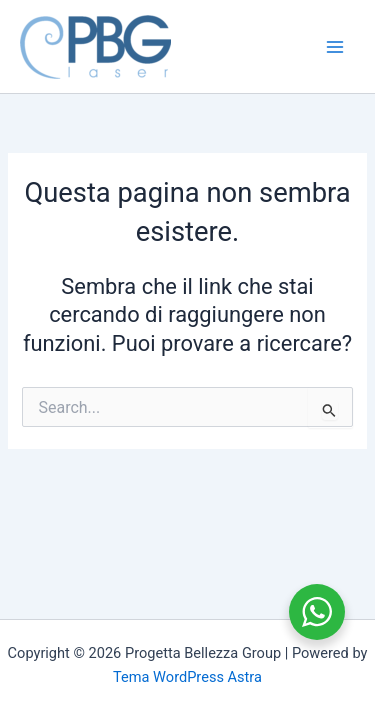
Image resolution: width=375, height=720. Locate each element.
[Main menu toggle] (335, 46)
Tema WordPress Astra (187, 677)
